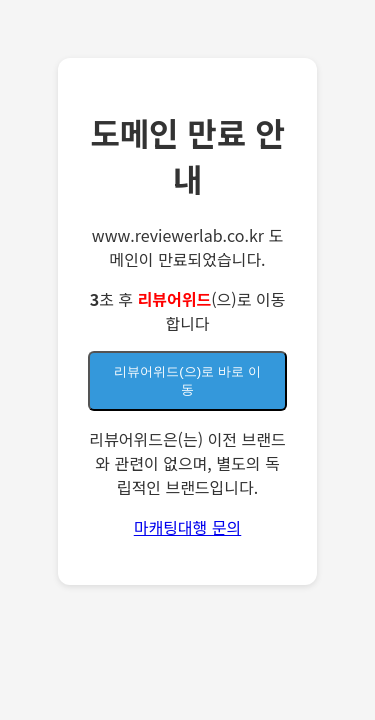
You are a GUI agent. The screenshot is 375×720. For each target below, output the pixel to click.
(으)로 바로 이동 (187, 380)
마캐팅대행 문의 (188, 527)
